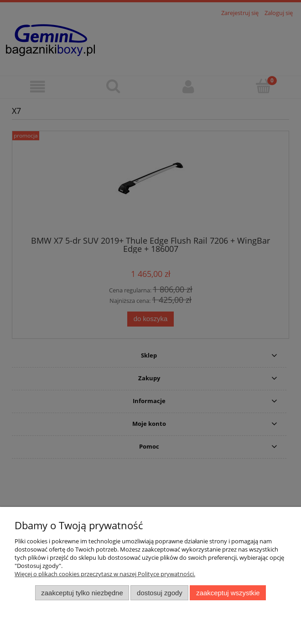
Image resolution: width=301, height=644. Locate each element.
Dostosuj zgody (160, 593)
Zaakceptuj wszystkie (228, 593)
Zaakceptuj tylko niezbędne (82, 593)
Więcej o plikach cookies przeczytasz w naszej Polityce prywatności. (105, 574)
